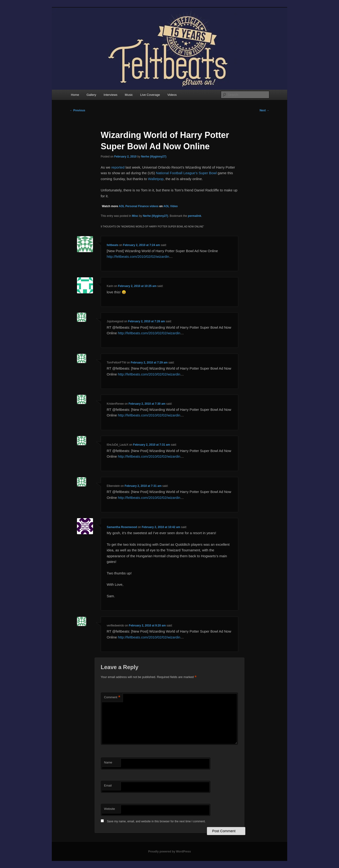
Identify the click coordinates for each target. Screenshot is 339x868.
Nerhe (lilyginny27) (154, 157)
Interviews (111, 95)
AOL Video (171, 206)
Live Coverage (150, 95)
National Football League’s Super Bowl (187, 173)
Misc (135, 216)
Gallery (91, 95)
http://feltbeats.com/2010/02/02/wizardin (138, 256)
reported (118, 167)
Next (264, 110)
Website (110, 809)
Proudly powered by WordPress (169, 852)
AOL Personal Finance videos (139, 206)
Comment (112, 697)
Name (108, 762)
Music (129, 95)
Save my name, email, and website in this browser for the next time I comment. (156, 821)
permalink (195, 216)
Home (75, 95)
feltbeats (112, 245)
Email (108, 785)
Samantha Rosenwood (122, 527)
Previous (77, 110)
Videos (172, 95)
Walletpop (156, 179)
